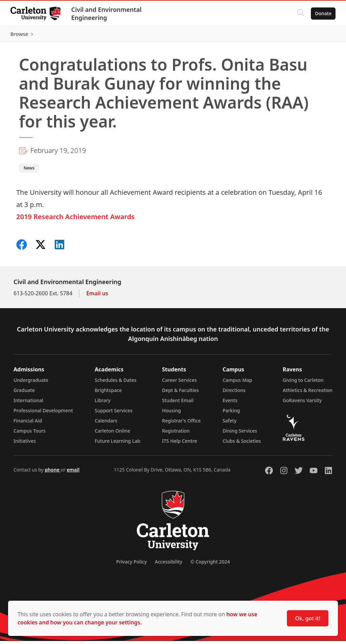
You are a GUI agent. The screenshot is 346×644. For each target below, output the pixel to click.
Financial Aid (28, 424)
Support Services (114, 413)
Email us (97, 296)
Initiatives (25, 444)
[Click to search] (300, 14)
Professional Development (43, 413)
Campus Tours (30, 434)
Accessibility (168, 565)
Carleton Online (112, 434)
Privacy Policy (131, 565)
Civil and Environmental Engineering (107, 14)
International (28, 403)
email (73, 473)
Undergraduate (31, 383)
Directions (234, 393)
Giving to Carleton (303, 383)
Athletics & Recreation (308, 393)
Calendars (106, 424)
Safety (230, 424)
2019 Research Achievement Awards (75, 220)
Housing (172, 413)
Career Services (180, 383)
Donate (323, 13)
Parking (231, 413)
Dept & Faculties (181, 393)
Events (230, 403)
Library (103, 403)
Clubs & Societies (242, 444)
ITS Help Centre (180, 444)
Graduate (24, 393)
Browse (322, 36)
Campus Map (238, 383)
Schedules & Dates (116, 383)
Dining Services (240, 434)
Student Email (178, 403)
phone (53, 473)
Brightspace (108, 393)
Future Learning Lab (117, 444)
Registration (176, 434)
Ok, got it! (308, 618)
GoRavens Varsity (302, 403)
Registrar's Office (182, 424)
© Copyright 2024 (210, 565)
